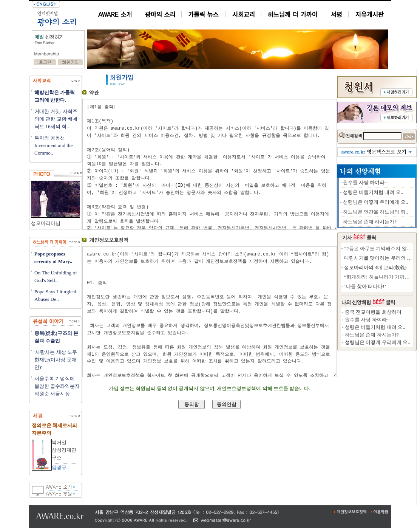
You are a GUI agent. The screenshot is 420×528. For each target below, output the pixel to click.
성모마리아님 (46, 223)
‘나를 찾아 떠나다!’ (391, 286)
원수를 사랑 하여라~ (392, 182)
